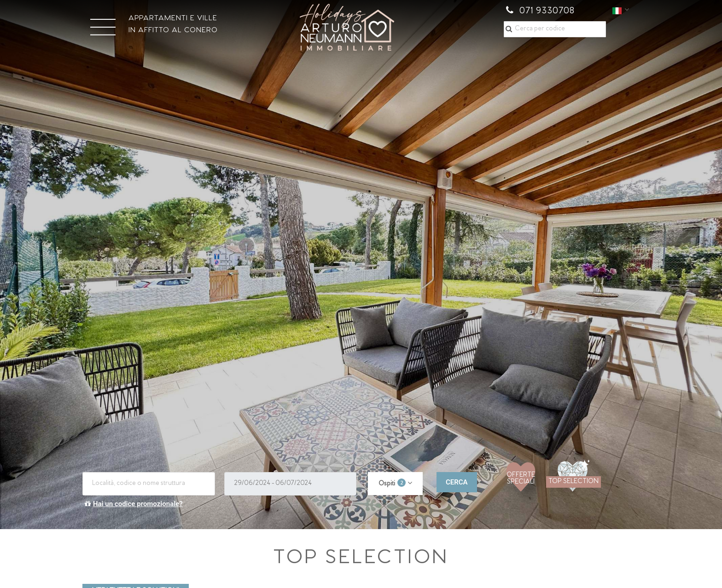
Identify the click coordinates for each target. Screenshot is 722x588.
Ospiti (392, 483)
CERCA (457, 482)
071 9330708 (540, 11)
